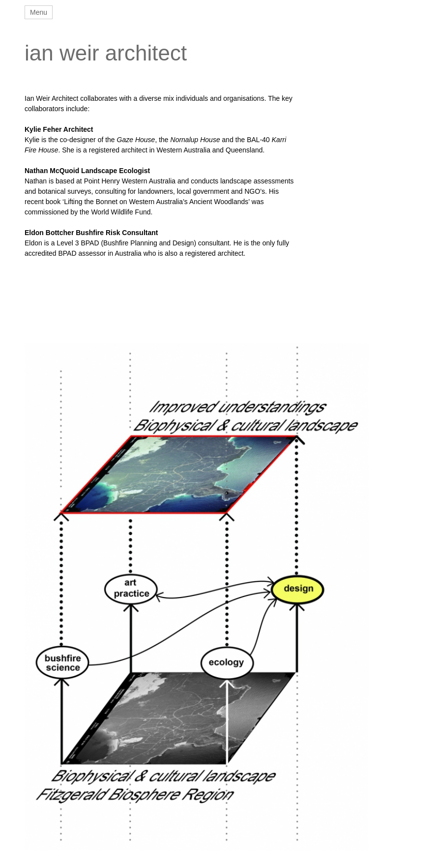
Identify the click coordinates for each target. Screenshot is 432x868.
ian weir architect (106, 53)
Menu (39, 12)
